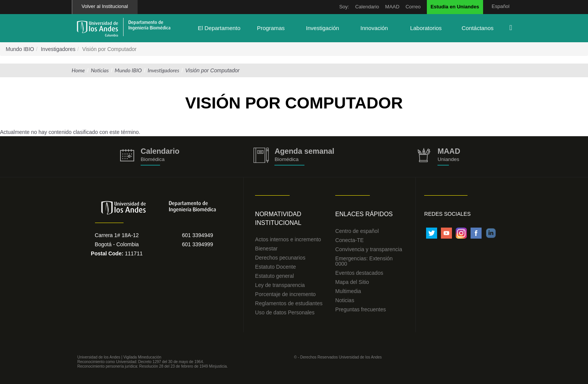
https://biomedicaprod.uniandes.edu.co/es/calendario (150, 157)
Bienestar (266, 249)
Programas (271, 28)
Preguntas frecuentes (361, 309)
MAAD (392, 7)
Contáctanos (478, 28)
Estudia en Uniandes (455, 7)
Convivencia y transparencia (369, 249)
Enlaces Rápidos (364, 214)
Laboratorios (426, 28)
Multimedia (348, 291)
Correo (413, 7)
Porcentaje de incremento (285, 294)
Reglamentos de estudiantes (289, 303)
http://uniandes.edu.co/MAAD (439, 157)
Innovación (374, 28)
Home (78, 70)
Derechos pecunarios (280, 258)
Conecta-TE (349, 240)
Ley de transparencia (280, 285)
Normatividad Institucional (278, 218)
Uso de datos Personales (285, 312)
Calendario (367, 7)
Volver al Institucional (105, 6)
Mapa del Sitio (352, 282)
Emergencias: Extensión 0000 (364, 261)
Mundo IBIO (20, 49)
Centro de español (357, 231)
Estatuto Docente (275, 267)
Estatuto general (274, 276)
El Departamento (219, 28)
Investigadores (58, 49)
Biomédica (286, 159)
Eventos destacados (359, 273)
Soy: (344, 7)
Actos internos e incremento (288, 239)
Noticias (100, 70)
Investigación (323, 28)
